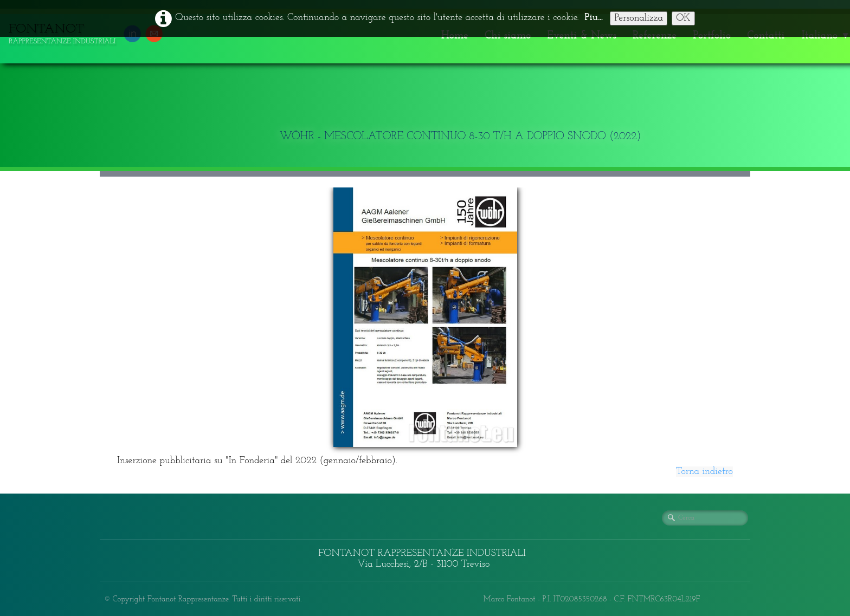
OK (683, 18)
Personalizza (639, 18)
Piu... (594, 18)
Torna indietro (704, 472)
